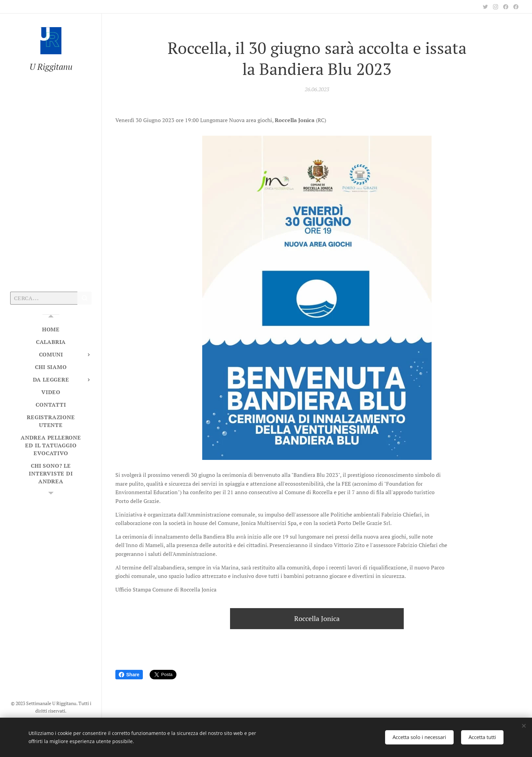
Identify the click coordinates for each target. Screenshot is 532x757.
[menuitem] (51, 329)
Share (129, 675)
